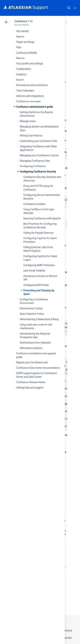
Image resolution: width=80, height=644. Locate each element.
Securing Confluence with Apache (42, 218)
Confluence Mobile (27, 53)
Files (19, 47)
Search (69, 8)
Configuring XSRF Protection (39, 265)
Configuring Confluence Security (38, 172)
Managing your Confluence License (39, 155)
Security (67, 630)
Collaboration (24, 69)
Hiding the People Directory (38, 233)
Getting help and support (30, 388)
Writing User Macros (31, 136)
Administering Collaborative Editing (39, 319)
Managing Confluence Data (35, 161)
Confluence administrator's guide (35, 107)
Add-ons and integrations (30, 96)
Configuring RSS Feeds (36, 285)
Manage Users (28, 121)
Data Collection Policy (32, 314)
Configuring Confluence (33, 166)
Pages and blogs (25, 42)
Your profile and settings (30, 64)
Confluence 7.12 (23, 21)
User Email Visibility (34, 271)
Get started (22, 31)
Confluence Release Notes (31, 382)
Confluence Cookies (34, 204)
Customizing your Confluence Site (38, 141)
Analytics (21, 74)
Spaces (20, 37)
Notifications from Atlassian (35, 343)
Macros (20, 58)
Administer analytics (31, 348)
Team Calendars (25, 91)
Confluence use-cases (28, 101)
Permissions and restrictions (32, 85)
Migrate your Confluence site (32, 362)
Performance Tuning (31, 308)
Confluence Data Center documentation (38, 368)
